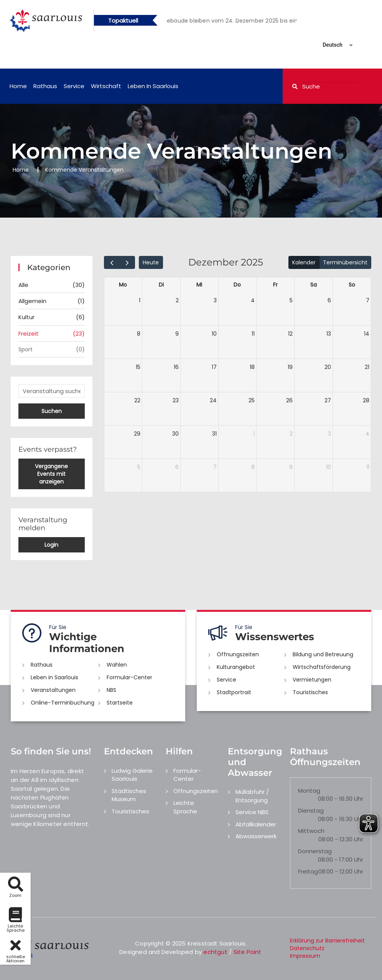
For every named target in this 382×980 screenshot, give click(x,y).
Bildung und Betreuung (323, 654)
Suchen (52, 411)
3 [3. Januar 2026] (329, 434)
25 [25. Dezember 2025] (252, 400)
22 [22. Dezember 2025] (137, 400)
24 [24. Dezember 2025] (213, 400)
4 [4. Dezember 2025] (253, 300)
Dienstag (311, 810)
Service (74, 86)
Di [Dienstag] (161, 285)
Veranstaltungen (53, 690)
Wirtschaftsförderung (322, 667)
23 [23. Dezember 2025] (176, 400)
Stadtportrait (234, 692)
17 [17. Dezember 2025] (214, 367)
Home (18, 86)
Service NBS (252, 812)
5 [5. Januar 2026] (139, 467)
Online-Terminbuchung (63, 703)
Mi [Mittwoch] (199, 285)
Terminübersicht (345, 262)
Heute (151, 262)
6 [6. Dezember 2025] (329, 300)
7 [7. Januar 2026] (215, 467)
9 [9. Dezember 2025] (177, 334)
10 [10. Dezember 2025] (214, 334)
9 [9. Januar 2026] (291, 467)
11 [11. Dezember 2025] (253, 334)
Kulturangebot (236, 667)
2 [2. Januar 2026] (291, 434)
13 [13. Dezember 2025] (329, 334)
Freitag (308, 871)
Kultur (52, 317)
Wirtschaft (106, 86)
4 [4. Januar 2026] (367, 434)
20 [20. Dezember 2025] (328, 367)
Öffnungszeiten (238, 654)
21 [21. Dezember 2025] (367, 367)
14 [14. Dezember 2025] (367, 334)
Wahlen (117, 665)
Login (51, 545)
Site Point (248, 952)
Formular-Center (129, 677)
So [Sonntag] (352, 285)
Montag (309, 791)
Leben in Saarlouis (153, 86)
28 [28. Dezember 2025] (366, 400)
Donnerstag (315, 851)
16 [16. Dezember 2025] (176, 367)
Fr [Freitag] (275, 285)
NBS (111, 690)
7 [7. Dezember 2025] (368, 300)
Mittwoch (311, 831)
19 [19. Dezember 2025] (290, 367)
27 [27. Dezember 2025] (328, 400)
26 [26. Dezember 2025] (289, 400)
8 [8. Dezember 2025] (139, 334)
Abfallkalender (256, 824)
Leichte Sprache (185, 807)
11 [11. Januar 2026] (368, 467)
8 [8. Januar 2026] (253, 467)
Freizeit (52, 333)
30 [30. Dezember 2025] (175, 434)
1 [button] (226, 22)
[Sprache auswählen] (329, 45)
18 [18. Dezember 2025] (252, 367)
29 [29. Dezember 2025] (137, 434)
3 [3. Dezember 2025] (215, 300)
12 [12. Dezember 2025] (290, 334)
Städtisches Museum (129, 795)
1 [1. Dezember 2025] (140, 300)
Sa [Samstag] (314, 285)
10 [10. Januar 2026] (328, 467)
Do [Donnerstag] (237, 285)
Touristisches (310, 692)
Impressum (305, 956)
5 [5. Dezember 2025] (291, 300)
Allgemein (52, 301)
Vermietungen (312, 680)
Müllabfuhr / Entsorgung (252, 796)
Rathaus (45, 86)
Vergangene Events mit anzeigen (51, 474)
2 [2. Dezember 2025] (177, 300)
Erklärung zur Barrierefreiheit (327, 941)
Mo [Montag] (123, 285)
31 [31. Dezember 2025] (214, 434)
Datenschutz (307, 948)
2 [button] (237, 22)
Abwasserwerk (256, 836)
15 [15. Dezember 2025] (138, 367)
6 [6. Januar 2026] (177, 467)
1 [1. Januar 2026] (254, 434)
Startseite (120, 703)
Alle (52, 285)
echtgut (215, 952)
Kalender (304, 262)
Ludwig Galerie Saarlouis (132, 775)
